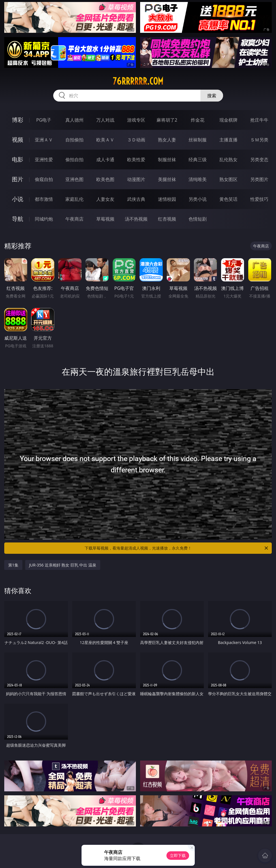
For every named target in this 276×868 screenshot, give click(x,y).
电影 (18, 159)
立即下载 (178, 855)
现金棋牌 (228, 120)
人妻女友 (105, 199)
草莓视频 (105, 219)
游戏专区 (136, 120)
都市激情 (44, 199)
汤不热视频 (136, 219)
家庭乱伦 (74, 199)
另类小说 (198, 199)
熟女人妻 (167, 140)
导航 (18, 219)
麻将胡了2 (167, 120)
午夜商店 (74, 219)
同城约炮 (44, 219)
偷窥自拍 (44, 179)
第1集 (13, 565)
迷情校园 (167, 199)
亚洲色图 (74, 179)
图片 (18, 179)
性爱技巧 (259, 199)
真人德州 (74, 120)
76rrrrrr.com (138, 81)
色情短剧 (198, 219)
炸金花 (198, 120)
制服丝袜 (167, 160)
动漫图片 (136, 179)
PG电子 (44, 120)
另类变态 (259, 160)
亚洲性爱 (44, 160)
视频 (18, 140)
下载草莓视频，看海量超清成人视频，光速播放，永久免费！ (177, 548)
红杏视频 (167, 219)
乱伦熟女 (228, 160)
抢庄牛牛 (259, 120)
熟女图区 (228, 179)
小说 (18, 199)
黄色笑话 (228, 199)
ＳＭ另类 (259, 140)
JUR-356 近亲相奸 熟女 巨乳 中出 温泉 (63, 565)
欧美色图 (105, 179)
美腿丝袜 (167, 179)
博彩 (18, 120)
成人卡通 (105, 160)
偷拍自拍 (74, 160)
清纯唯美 (198, 179)
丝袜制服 (198, 140)
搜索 (212, 96)
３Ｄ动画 (136, 140)
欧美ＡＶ (105, 140)
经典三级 (198, 160)
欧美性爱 (136, 160)
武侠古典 (136, 199)
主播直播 (228, 140)
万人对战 (105, 120)
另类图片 (259, 179)
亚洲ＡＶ (44, 140)
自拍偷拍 (74, 140)
